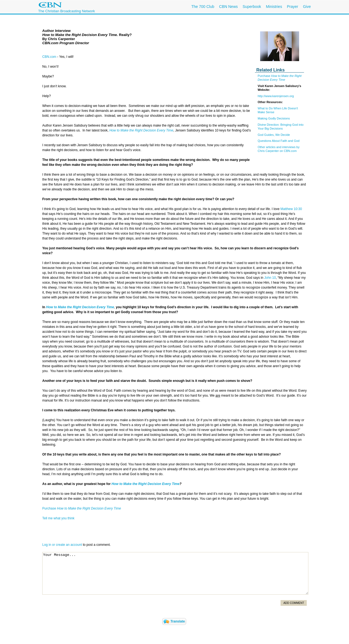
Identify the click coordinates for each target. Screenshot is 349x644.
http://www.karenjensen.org (276, 96)
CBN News (228, 7)
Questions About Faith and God (279, 141)
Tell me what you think (58, 518)
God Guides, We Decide (274, 135)
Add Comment (294, 603)
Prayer (292, 7)
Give (307, 7)
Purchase (264, 76)
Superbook (252, 7)
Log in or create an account (62, 545)
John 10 (270, 278)
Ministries (274, 7)
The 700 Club (203, 7)
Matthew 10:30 (291, 209)
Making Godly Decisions (274, 118)
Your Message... (175, 573)
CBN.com (49, 57)
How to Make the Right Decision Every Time (141, 130)
